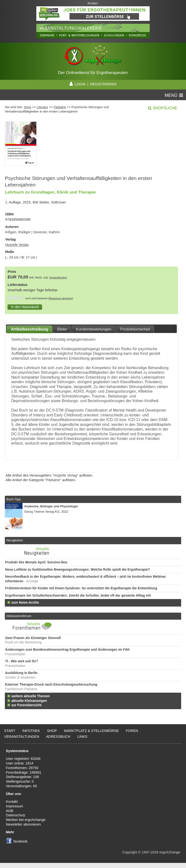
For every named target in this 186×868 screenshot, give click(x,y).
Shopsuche (165, 108)
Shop (28, 107)
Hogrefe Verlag (17, 245)
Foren (132, 731)
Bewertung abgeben (61, 298)
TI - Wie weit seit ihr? (22, 661)
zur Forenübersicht (26, 705)
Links (82, 737)
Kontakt (12, 802)
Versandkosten (58, 277)
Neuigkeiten (15, 540)
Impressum (14, 806)
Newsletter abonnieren (23, 824)
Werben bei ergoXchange (26, 820)
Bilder (62, 329)
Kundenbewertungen (94, 329)
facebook (20, 841)
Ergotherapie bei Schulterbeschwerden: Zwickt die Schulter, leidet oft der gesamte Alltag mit (78, 596)
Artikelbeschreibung (30, 329)
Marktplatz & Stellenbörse (91, 731)
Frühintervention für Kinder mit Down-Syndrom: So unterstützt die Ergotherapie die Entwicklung (81, 588)
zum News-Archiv (25, 603)
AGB (10, 811)
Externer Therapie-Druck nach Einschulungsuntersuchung (51, 685)
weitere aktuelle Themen (31, 696)
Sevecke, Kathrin (47, 232)
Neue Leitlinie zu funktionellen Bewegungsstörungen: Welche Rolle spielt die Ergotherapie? (77, 570)
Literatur (42, 107)
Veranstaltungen (22, 737)
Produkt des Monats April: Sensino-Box (36, 562)
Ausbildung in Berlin (21, 673)
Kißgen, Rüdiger (18, 232)
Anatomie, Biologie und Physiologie (51, 506)
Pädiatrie (60, 107)
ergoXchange (170, 852)
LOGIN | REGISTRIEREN (93, 84)
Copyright (130, 852)
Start (10, 731)
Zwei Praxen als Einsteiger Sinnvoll (33, 638)
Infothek (31, 731)
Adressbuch (58, 737)
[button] (25, 307)
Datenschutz (15, 815)
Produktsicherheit (135, 329)
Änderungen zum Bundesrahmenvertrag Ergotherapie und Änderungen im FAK (67, 650)
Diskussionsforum (19, 616)
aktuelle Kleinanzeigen (29, 701)
